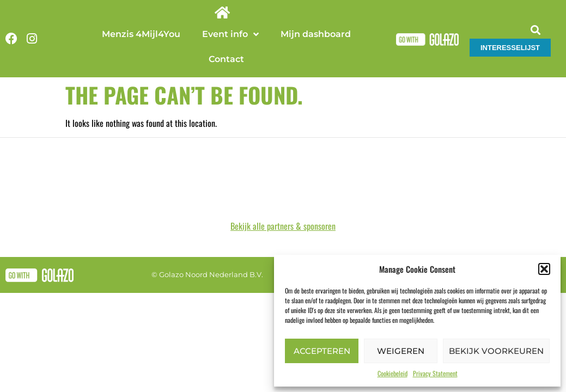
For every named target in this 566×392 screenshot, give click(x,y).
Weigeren (401, 351)
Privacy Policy (306, 250)
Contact (226, 59)
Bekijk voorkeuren (496, 351)
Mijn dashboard (316, 34)
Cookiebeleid (392, 373)
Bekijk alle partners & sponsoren (283, 201)
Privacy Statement (435, 373)
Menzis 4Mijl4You (141, 34)
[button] (544, 269)
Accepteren (322, 351)
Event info (230, 34)
